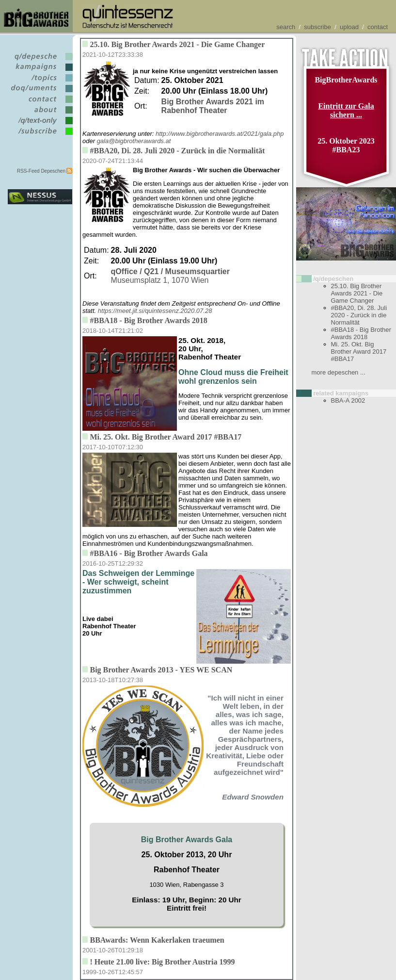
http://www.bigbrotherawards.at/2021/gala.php (220, 134)
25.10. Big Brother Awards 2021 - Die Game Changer (357, 293)
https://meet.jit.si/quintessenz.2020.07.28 (155, 311)
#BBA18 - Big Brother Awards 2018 (361, 333)
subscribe (317, 27)
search (286, 27)
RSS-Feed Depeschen (41, 171)
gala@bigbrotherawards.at (134, 141)
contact (378, 27)
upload (349, 27)
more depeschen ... (339, 372)
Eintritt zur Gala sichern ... (346, 110)
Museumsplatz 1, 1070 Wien (170, 276)
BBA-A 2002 (348, 400)
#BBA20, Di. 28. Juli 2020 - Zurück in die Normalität (359, 315)
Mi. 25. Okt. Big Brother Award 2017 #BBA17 (359, 351)
